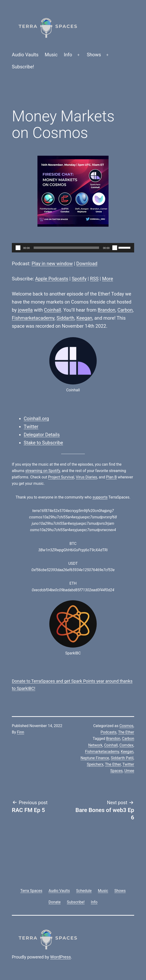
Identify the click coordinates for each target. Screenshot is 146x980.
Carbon (125, 310)
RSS (94, 279)
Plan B (111, 477)
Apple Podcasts (52, 279)
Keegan (84, 318)
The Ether (126, 732)
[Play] (18, 248)
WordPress (61, 957)
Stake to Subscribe (43, 443)
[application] (73, 248)
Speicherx (95, 764)
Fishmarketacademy (33, 318)
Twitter (31, 427)
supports (100, 497)
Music (51, 55)
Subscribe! (23, 67)
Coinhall (52, 310)
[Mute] (115, 248)
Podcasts (108, 732)
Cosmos (126, 726)
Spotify (79, 279)
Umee (129, 771)
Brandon (107, 310)
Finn (21, 732)
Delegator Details (42, 435)
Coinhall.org (36, 419)
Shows (94, 55)
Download (87, 264)
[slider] (66, 248)
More (108, 279)
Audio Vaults (25, 55)
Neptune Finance (95, 758)
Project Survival (61, 477)
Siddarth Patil (122, 758)
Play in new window (52, 264)
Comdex (126, 745)
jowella (25, 310)
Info (68, 55)
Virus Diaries (87, 477)
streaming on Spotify (43, 471)
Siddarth (66, 318)
